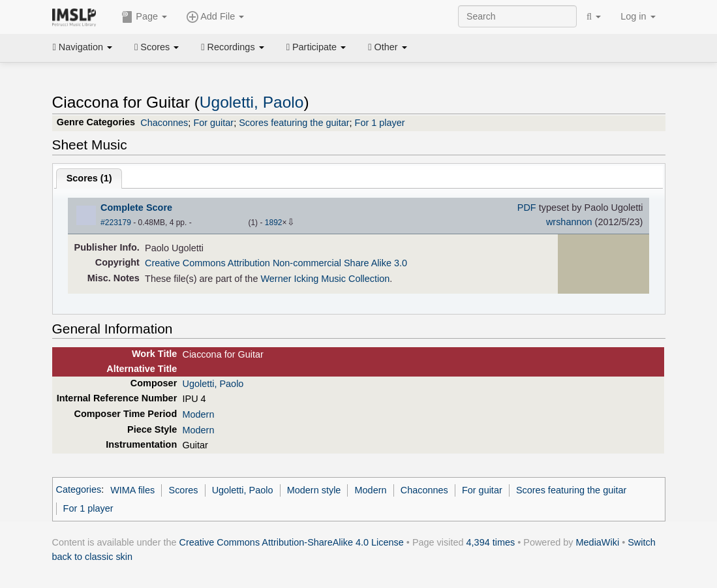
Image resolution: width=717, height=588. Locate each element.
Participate (316, 47)
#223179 (116, 223)
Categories (79, 490)
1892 (274, 223)
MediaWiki (598, 542)
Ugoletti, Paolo (252, 102)
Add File (215, 17)
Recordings (232, 47)
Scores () (89, 178)
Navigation (83, 47)
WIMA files (132, 490)
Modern (198, 414)
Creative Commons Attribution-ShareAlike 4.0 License (292, 542)
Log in (638, 16)
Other (387, 47)
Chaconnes (164, 123)
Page (144, 17)
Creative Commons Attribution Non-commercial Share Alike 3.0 (276, 263)
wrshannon (569, 222)
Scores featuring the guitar (294, 123)
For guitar (213, 123)
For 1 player (380, 123)
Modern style (314, 490)
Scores (157, 47)
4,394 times (491, 542)
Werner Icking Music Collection (325, 279)
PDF (527, 208)
